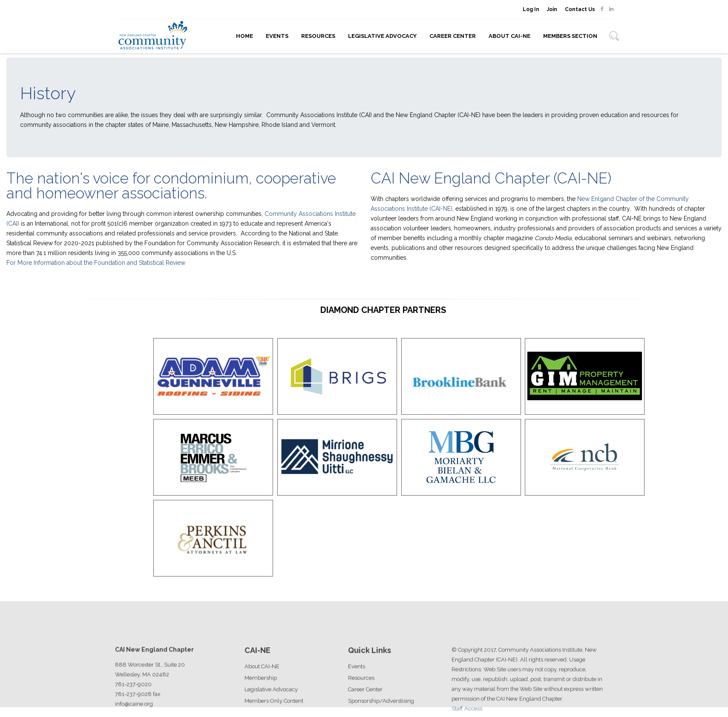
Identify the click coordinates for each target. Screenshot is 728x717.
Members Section (570, 36)
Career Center (453, 36)
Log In (531, 9)
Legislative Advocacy (382, 36)
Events (277, 36)
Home (245, 36)
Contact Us (580, 9)
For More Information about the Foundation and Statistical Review (96, 263)
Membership (261, 699)
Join (552, 9)
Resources (318, 36)
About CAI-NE (509, 36)
